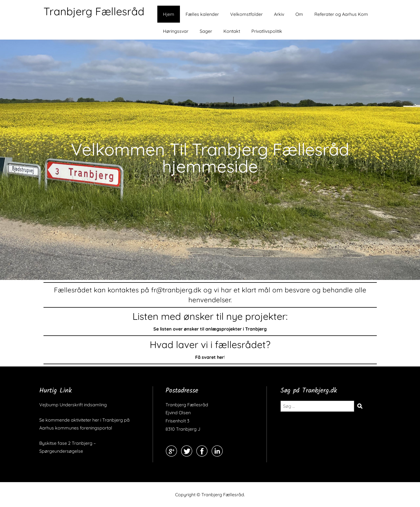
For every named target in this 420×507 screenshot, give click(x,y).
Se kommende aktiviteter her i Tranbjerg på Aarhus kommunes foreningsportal (84, 424)
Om (299, 14)
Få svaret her (210, 357)
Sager (206, 31)
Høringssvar (176, 31)
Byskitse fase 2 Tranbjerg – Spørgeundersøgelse (68, 447)
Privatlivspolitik (267, 31)
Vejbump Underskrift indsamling (73, 405)
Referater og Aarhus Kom (341, 14)
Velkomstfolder (246, 14)
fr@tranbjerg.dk (176, 290)
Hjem (169, 14)
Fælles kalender (202, 14)
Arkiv (279, 14)
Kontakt (232, 31)
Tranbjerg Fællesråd (94, 11)
